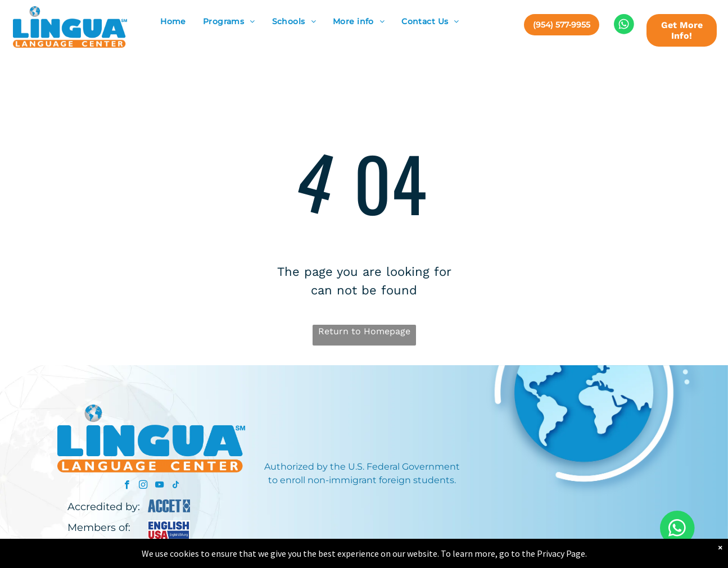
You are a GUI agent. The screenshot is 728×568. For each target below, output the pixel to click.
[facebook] (127, 486)
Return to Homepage (364, 331)
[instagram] (143, 486)
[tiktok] (176, 486)
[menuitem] (173, 22)
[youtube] (159, 486)
